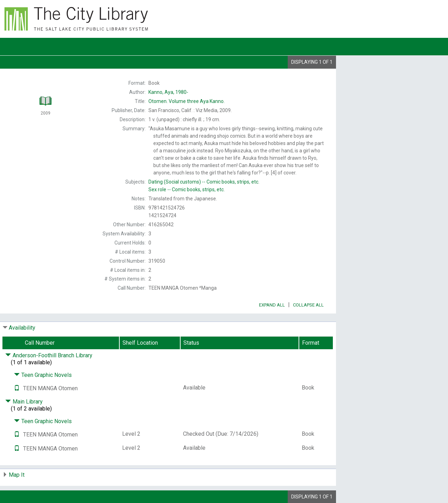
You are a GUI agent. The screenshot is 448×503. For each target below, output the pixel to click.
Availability (22, 328)
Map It (17, 475)
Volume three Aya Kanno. (187, 101)
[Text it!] (17, 388)
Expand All (272, 305)
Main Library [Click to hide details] (24, 402)
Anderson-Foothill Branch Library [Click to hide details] (49, 355)
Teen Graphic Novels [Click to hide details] (43, 375)
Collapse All (308, 305)
